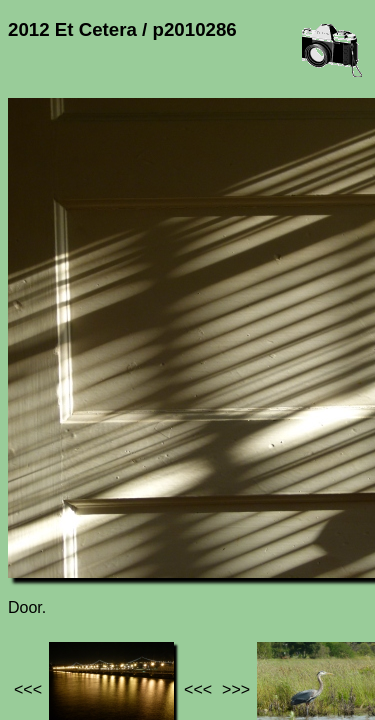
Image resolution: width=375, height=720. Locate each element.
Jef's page (44, 554)
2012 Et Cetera (211, 554)
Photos (119, 554)
